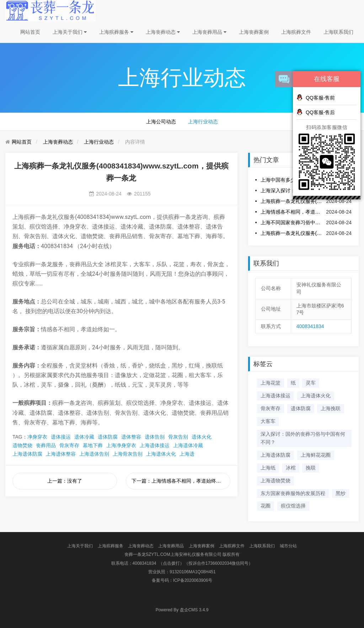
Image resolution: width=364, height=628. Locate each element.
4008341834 (310, 326)
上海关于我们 (70, 32)
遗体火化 (202, 437)
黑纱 (341, 493)
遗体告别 (155, 437)
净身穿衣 (37, 437)
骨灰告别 (178, 437)
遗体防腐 (108, 437)
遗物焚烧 (22, 445)
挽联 (311, 468)
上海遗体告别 (94, 454)
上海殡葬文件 (296, 32)
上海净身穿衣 (121, 445)
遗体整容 (131, 437)
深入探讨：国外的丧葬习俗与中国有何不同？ (303, 438)
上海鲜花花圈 (316, 455)
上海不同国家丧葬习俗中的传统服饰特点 (292, 222)
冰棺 (291, 468)
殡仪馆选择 (293, 506)
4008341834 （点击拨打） (158, 563)
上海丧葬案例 (254, 32)
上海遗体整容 (61, 454)
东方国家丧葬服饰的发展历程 (293, 493)
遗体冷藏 (84, 437)
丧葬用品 (46, 445)
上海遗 (187, 454)
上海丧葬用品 (209, 32)
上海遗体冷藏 (188, 445)
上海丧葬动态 (163, 32)
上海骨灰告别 (128, 454)
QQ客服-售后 (316, 112)
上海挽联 (331, 408)
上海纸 (268, 468)
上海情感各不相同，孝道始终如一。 (292, 212)
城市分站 (288, 546)
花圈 (266, 506)
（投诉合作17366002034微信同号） (218, 563)
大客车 (268, 421)
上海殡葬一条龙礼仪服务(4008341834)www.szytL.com (292, 233)
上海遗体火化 (161, 454)
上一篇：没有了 (65, 481)
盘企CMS (182, 610)
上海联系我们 (338, 32)
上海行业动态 (203, 122)
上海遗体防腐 (27, 454)
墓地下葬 (93, 445)
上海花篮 (271, 383)
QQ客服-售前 (316, 97)
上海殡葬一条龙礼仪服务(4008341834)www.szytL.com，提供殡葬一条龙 (292, 201)
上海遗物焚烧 (275, 481)
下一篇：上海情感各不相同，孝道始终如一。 (181, 481)
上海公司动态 (161, 122)
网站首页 (30, 32)
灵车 (311, 383)
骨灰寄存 (69, 445)
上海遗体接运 (155, 445)
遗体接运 (61, 437)
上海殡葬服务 (116, 32)
